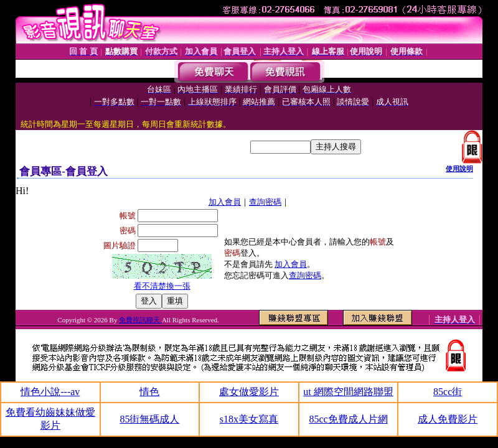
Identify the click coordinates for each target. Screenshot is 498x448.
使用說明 (459, 169)
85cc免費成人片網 (348, 419)
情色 (149, 392)
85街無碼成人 (149, 419)
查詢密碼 (265, 202)
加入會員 (225, 202)
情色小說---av (50, 392)
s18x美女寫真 (249, 419)
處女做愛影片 (249, 392)
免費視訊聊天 (140, 320)
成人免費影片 (448, 419)
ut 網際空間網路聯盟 (348, 392)
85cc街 (448, 392)
